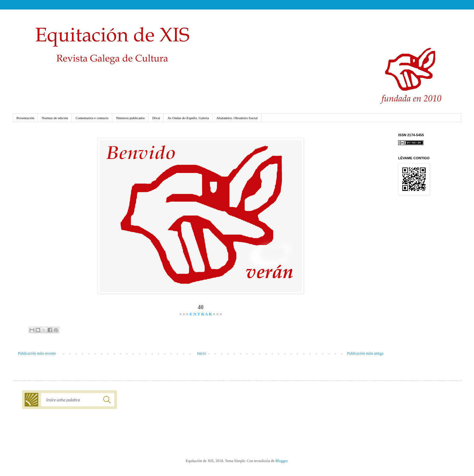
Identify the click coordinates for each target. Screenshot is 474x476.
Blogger (282, 461)
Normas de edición (55, 118)
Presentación (25, 118)
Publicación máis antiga (365, 353)
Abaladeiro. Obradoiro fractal (237, 118)
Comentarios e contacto (92, 118)
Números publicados (130, 118)
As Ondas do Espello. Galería (188, 118)
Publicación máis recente (37, 353)
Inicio (202, 353)
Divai (156, 118)
